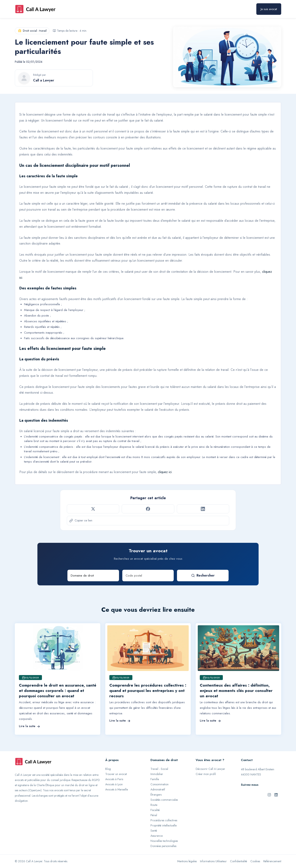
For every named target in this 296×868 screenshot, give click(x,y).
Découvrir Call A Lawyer (210, 769)
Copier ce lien (81, 520)
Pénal (154, 815)
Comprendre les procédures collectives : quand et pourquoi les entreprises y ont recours (148, 691)
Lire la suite (29, 726)
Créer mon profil (206, 774)
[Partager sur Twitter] (93, 509)
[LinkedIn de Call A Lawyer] (276, 794)
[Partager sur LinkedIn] (203, 509)
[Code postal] (148, 576)
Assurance (157, 836)
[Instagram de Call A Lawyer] (269, 794)
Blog (108, 769)
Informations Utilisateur (213, 861)
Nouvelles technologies (164, 841)
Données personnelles (163, 846)
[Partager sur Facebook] (148, 509)
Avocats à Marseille (117, 789)
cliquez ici (165, 472)
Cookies (255, 861)
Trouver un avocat (116, 774)
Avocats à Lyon (114, 784)
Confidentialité (239, 861)
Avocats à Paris (114, 779)
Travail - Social (159, 769)
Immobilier (157, 774)
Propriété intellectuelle (164, 825)
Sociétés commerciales (164, 800)
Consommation (160, 784)
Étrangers (156, 795)
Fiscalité (155, 810)
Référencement (272, 861)
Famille (155, 779)
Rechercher (203, 575)
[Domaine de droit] (93, 576)
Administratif (158, 789)
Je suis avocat (269, 9)
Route (154, 805)
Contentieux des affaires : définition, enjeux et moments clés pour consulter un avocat (236, 691)
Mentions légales (187, 861)
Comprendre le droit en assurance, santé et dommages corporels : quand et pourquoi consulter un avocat (58, 691)
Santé (154, 831)
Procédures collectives (164, 820)
